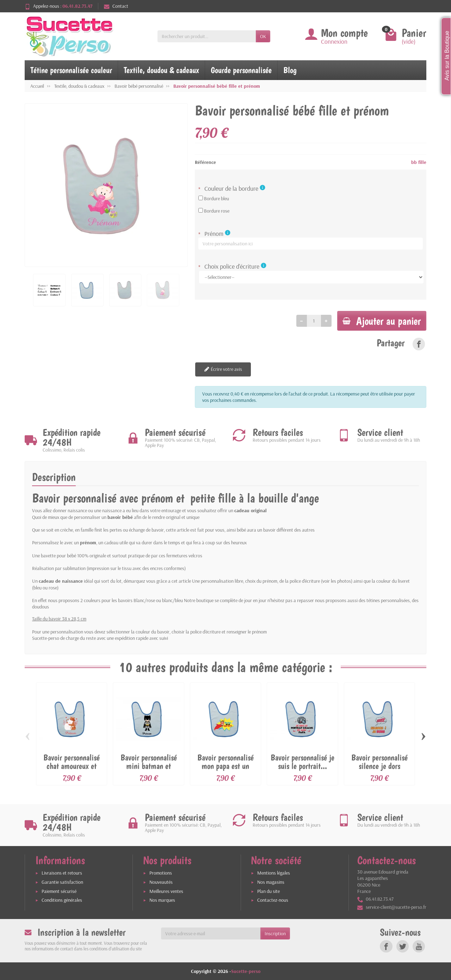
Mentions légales (274, 873)
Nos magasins (271, 882)
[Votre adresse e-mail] (211, 933)
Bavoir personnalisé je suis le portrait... (302, 762)
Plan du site (268, 891)
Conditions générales (62, 900)
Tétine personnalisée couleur (71, 70)
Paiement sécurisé (59, 891)
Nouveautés (161, 882)
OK (263, 36)
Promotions (161, 873)
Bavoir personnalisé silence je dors (379, 762)
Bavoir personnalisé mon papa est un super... (225, 766)
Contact (116, 6)
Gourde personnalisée (241, 70)
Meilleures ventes (166, 891)
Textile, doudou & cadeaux (161, 70)
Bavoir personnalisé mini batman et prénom (149, 766)
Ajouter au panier (380, 321)
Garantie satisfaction (62, 882)
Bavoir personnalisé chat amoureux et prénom (72, 766)
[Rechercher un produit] (207, 36)
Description (54, 477)
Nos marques (162, 900)
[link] (419, 344)
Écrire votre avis (222, 370)
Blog (290, 70)
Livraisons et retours (62, 873)
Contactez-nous (273, 900)
